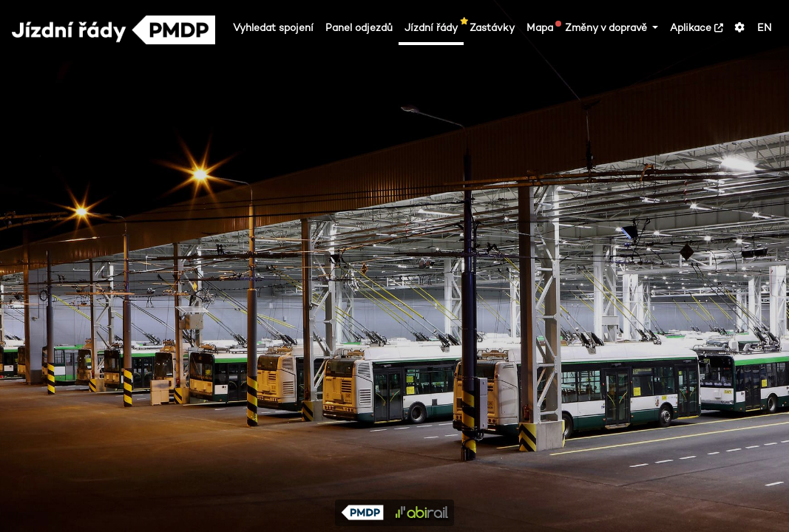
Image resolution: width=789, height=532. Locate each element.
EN (764, 28)
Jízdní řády (434, 27)
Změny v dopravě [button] (607, 28)
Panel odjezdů (359, 28)
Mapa (543, 27)
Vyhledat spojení (273, 28)
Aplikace (697, 28)
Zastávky (492, 28)
